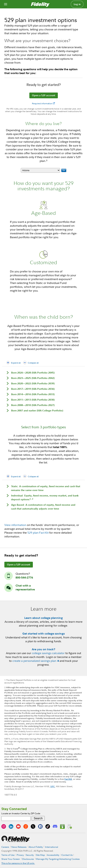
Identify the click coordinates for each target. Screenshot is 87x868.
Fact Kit (68, 779)
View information (15, 525)
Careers (5, 847)
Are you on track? (43, 649)
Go (64, 170)
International (52, 847)
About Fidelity (36, 847)
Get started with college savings (44, 633)
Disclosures (28, 859)
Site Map (40, 855)
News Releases (19, 847)
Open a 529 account (44, 95)
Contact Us (67, 855)
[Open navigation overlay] (6, 4)
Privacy (20, 855)
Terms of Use (8, 855)
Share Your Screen (11, 859)
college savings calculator (48, 653)
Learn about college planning (43, 618)
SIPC (53, 786)
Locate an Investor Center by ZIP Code (21, 813)
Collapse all (33, 363)
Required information (42, 103)
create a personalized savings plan (34, 661)
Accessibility (53, 855)
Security (30, 855)
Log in (77, 4)
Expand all (16, 363)
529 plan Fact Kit (38, 533)
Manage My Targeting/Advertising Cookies (58, 859)
